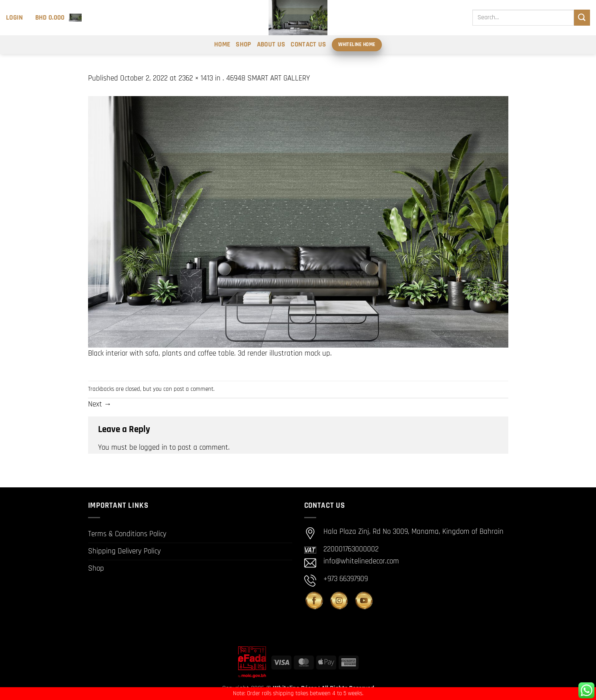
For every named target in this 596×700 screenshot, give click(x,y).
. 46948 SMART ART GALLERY (266, 78)
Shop (243, 44)
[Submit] (582, 17)
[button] (15, 18)
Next (100, 404)
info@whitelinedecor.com (361, 561)
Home (222, 44)
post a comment (194, 389)
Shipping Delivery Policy (124, 551)
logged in (153, 448)
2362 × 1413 (196, 78)
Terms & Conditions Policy (127, 534)
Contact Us (308, 44)
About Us (271, 44)
